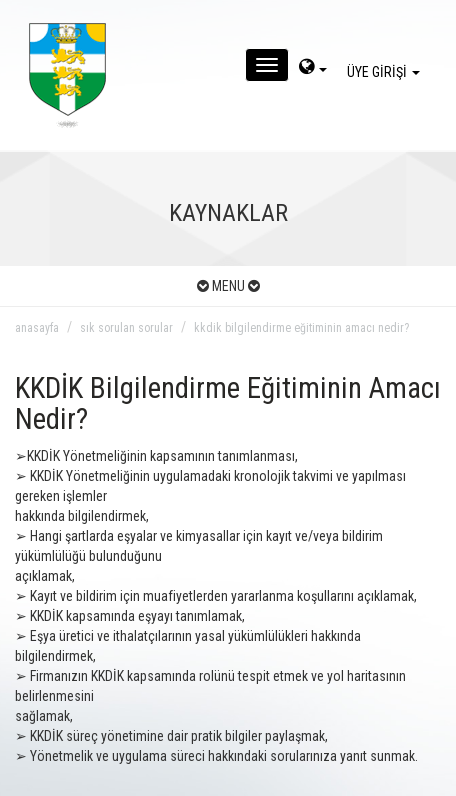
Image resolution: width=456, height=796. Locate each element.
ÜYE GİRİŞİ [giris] (386, 72)
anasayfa (37, 328)
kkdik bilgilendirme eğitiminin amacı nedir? (301, 328)
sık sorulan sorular (126, 328)
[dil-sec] (313, 69)
